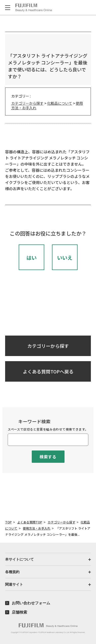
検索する (48, 457)
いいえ (65, 258)
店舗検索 (19, 612)
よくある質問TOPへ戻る (48, 371)
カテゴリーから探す (27, 103)
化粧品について (60, 103)
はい (31, 258)
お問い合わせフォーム (31, 603)
